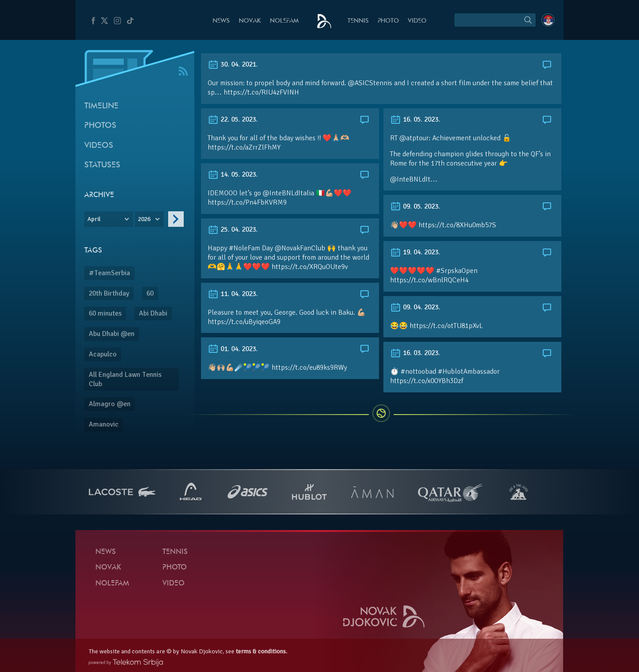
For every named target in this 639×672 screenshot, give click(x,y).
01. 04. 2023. (233, 349)
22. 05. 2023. (233, 119)
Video (417, 21)
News (221, 21)
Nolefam (284, 21)
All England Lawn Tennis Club (125, 379)
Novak (250, 21)
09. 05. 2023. (415, 206)
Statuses (102, 165)
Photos (100, 126)
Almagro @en (110, 404)
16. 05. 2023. (415, 119)
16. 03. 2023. (415, 353)
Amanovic (104, 424)
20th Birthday (109, 293)
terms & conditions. (261, 651)
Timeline (101, 106)
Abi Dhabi (153, 313)
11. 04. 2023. (233, 294)
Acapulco (103, 354)
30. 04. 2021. (233, 64)
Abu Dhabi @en (112, 334)
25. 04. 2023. (233, 229)
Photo (388, 21)
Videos (99, 146)
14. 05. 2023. (233, 174)
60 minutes (105, 313)
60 (150, 293)
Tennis (358, 21)
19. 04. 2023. (415, 252)
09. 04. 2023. (415, 307)
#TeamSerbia (109, 273)
